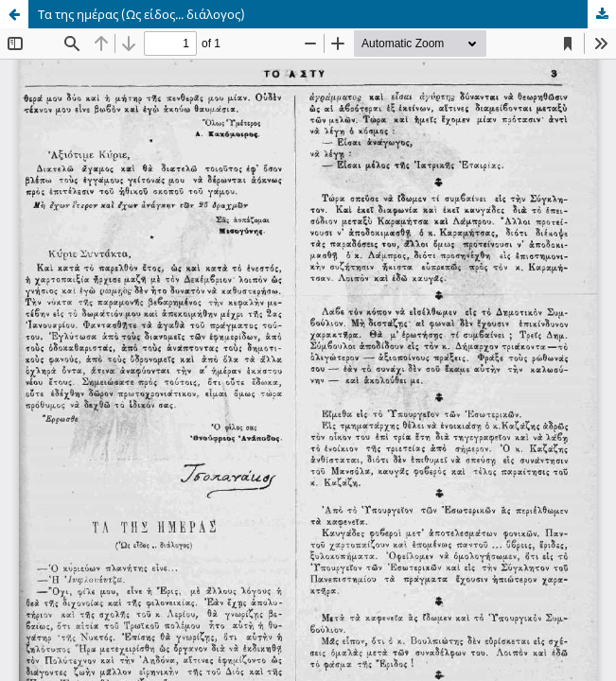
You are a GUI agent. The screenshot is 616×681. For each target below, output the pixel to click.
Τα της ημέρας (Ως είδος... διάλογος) (141, 14)
